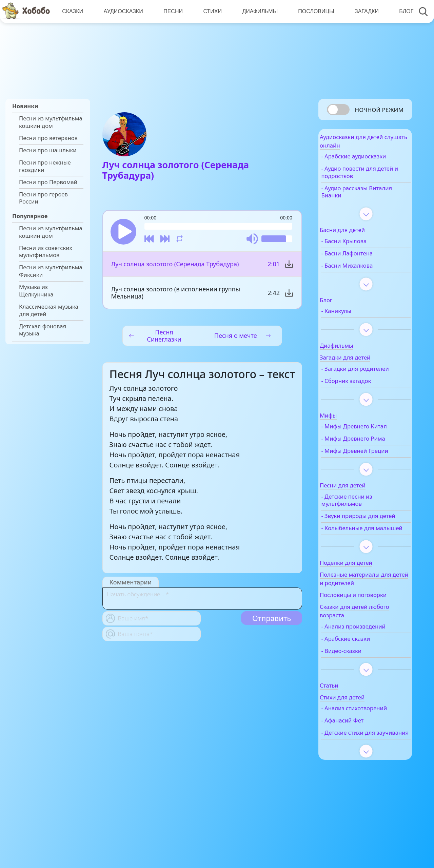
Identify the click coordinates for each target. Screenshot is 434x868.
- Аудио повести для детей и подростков (365, 177)
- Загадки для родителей (356, 377)
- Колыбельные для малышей (364, 559)
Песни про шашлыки (48, 150)
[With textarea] (202, 602)
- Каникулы (352, 316)
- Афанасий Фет (359, 763)
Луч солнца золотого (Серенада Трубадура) (175, 268)
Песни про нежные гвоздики (45, 166)
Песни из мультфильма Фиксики (51, 271)
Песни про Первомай (48, 182)
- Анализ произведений (370, 661)
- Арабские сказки (362, 673)
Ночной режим (379, 110)
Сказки (72, 11)
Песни (171, 11)
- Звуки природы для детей (366, 539)
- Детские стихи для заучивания (364, 778)
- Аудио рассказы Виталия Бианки (361, 197)
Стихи (210, 11)
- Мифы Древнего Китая (370, 439)
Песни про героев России (43, 198)
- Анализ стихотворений (358, 747)
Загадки (362, 11)
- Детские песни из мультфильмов (363, 520)
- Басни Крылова (360, 246)
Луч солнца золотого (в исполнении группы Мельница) (175, 296)
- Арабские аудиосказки (370, 161)
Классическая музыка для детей (49, 310)
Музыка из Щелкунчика (36, 291)
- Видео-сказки (358, 685)
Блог (401, 11)
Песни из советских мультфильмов (46, 252)
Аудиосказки (122, 11)
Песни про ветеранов (48, 138)
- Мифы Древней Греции (360, 467)
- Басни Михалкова (363, 271)
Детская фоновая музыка (43, 330)
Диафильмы (257, 11)
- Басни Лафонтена (363, 258)
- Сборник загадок (362, 393)
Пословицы (312, 11)
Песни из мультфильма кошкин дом (51, 122)
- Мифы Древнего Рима (369, 451)
